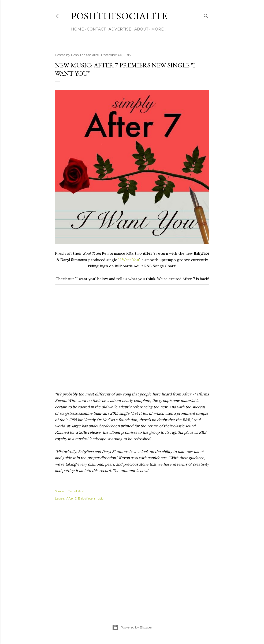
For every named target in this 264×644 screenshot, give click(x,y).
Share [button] (59, 491)
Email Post (76, 491)
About (141, 29)
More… (159, 29)
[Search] (206, 15)
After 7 (71, 498)
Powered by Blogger (132, 627)
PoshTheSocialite (119, 16)
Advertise (120, 29)
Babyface (85, 498)
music (99, 498)
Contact (96, 29)
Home (77, 29)
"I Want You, (129, 260)
